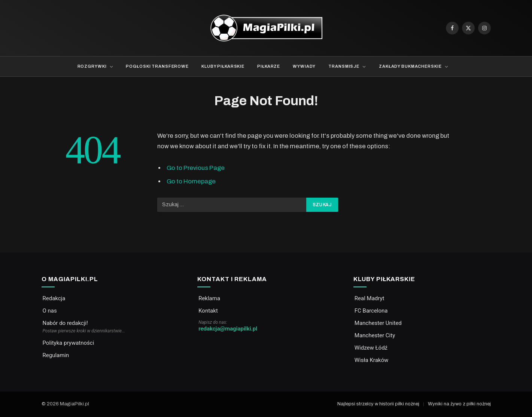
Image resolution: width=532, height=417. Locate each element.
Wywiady (304, 66)
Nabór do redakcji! (65, 323)
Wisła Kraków (371, 360)
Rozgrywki (92, 66)
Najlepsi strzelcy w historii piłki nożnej (378, 404)
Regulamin (56, 355)
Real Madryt (370, 298)
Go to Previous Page (196, 168)
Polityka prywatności (69, 343)
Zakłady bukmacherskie (410, 66)
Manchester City (375, 335)
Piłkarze (269, 66)
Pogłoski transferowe (157, 66)
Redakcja (54, 298)
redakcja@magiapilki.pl (228, 329)
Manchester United (378, 323)
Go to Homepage (191, 181)
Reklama (209, 298)
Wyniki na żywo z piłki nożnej (459, 404)
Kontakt (208, 311)
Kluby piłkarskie (223, 66)
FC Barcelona (371, 311)
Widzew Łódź (371, 348)
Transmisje (344, 66)
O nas (50, 311)
